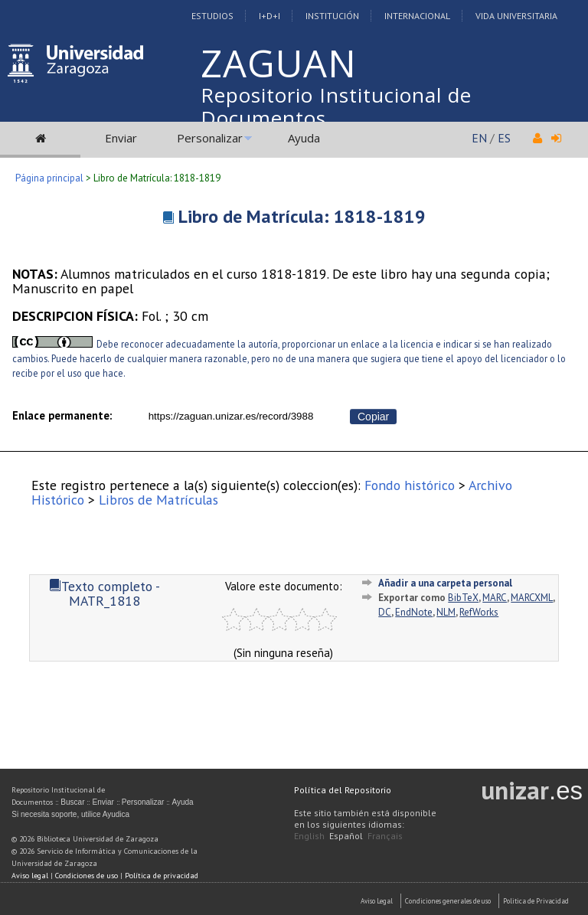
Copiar (373, 417)
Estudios (212, 16)
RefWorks (479, 612)
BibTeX (463, 598)
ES (504, 138)
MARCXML (532, 598)
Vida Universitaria (516, 16)
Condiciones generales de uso (448, 901)
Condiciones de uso (87, 876)
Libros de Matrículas (158, 500)
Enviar (121, 138)
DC (385, 612)
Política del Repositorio (343, 790)
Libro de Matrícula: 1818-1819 (302, 216)
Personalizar (210, 138)
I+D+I (269, 16)
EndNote (414, 612)
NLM (446, 612)
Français (385, 836)
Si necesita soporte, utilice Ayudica (70, 814)
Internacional (417, 16)
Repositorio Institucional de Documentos (336, 106)
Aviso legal (30, 876)
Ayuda (304, 138)
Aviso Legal (377, 901)
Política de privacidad (162, 876)
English (309, 836)
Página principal (49, 178)
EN (479, 138)
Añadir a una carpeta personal (445, 583)
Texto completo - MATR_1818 (105, 593)
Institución (332, 16)
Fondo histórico (410, 485)
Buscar (72, 802)
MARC (495, 598)
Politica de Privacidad (536, 901)
